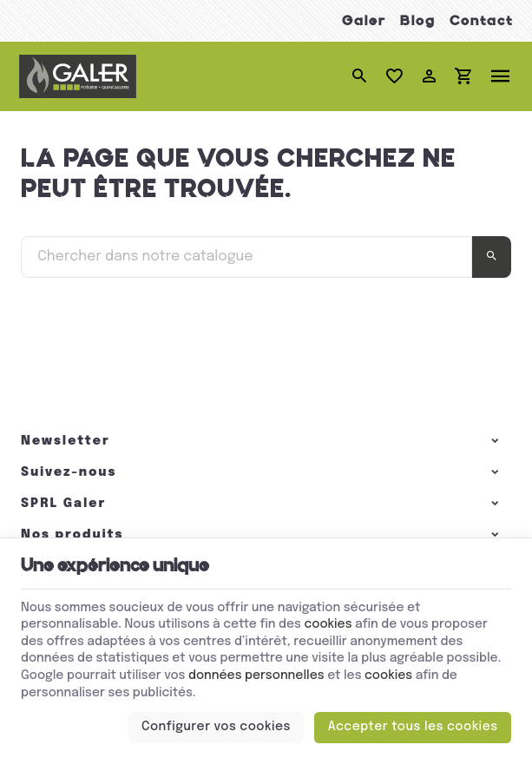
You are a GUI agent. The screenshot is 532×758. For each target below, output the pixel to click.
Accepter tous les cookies (413, 727)
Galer (364, 20)
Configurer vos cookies (216, 727)
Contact (481, 20)
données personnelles (256, 676)
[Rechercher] (360, 76)
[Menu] (501, 76)
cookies (328, 624)
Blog (418, 20)
